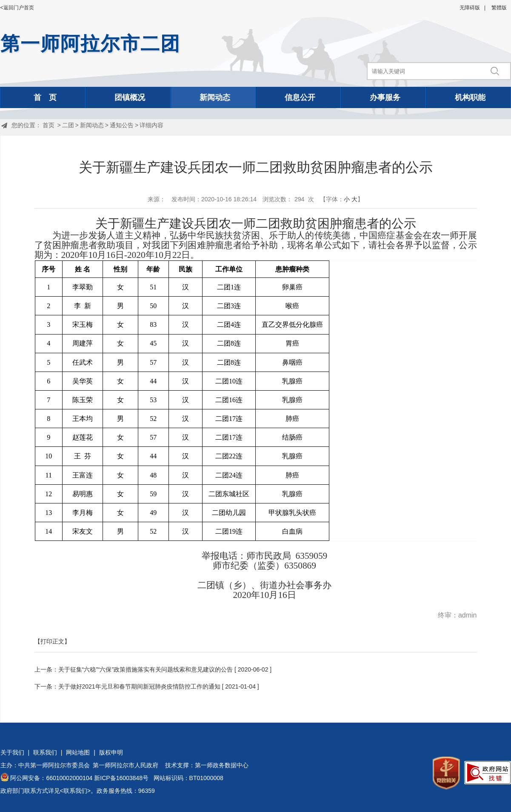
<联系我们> (75, 791)
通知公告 (122, 125)
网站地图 (78, 752)
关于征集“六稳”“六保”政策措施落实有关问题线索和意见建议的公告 (146, 669)
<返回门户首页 (17, 8)
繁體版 (499, 8)
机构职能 (470, 97)
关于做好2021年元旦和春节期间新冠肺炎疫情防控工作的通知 (139, 686)
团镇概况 (130, 97)
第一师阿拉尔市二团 (90, 44)
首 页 (45, 97)
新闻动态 (215, 97)
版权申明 (111, 752)
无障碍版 (470, 8)
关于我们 (12, 752)
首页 (49, 125)
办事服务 (385, 97)
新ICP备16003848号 (121, 778)
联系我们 (45, 752)
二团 (68, 125)
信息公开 (300, 97)
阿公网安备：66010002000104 (51, 778)
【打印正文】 (52, 641)
